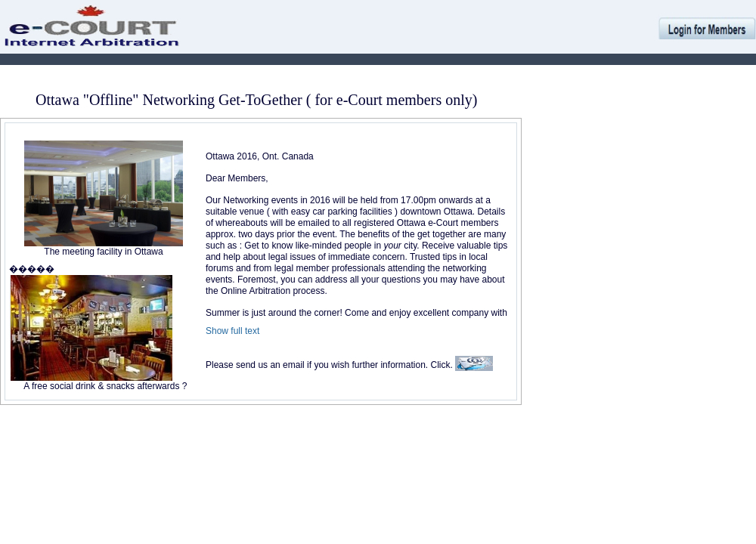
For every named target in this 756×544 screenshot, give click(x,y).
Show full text (232, 331)
